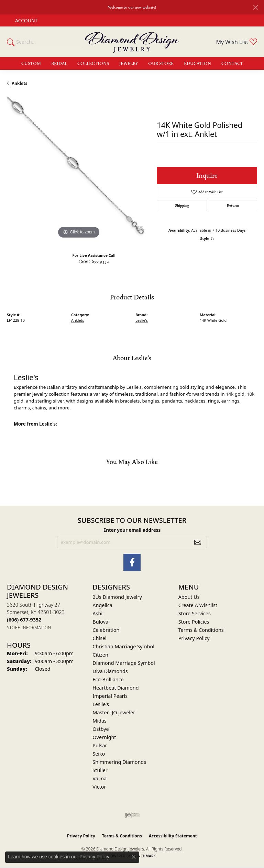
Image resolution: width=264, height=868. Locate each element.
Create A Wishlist (198, 605)
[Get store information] (29, 628)
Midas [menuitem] (100, 721)
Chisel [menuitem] (99, 638)
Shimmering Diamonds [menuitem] (119, 762)
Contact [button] (232, 64)
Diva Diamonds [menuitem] (110, 671)
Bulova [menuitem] (100, 622)
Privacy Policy (194, 638)
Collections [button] (93, 64)
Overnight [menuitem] (104, 737)
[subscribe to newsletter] (198, 542)
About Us (189, 597)
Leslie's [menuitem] (101, 704)
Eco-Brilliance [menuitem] (108, 679)
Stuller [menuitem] (100, 770)
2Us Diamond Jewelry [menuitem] (117, 597)
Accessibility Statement (173, 836)
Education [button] (197, 64)
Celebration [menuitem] (106, 630)
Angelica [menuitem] (102, 605)
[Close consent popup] (134, 857)
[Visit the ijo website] (132, 815)
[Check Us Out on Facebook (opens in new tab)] (132, 562)
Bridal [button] (59, 64)
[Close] (256, 7)
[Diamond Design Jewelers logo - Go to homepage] (132, 42)
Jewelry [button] (129, 64)
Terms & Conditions (201, 630)
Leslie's (142, 320)
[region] (78, 168)
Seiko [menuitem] (99, 754)
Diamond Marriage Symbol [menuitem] (124, 663)
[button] (26, 20)
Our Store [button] (161, 64)
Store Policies (194, 622)
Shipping (182, 206)
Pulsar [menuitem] (100, 745)
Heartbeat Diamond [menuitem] (115, 688)
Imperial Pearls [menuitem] (110, 696)
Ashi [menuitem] (97, 613)
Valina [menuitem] (100, 778)
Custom (31, 64)
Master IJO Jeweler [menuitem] (114, 712)
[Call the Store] (24, 620)
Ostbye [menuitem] (101, 729)
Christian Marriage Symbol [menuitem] (123, 646)
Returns (233, 206)
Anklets (20, 83)
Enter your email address (132, 530)
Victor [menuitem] (99, 787)
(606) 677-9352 (94, 262)
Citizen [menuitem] (100, 655)
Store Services (195, 613)
